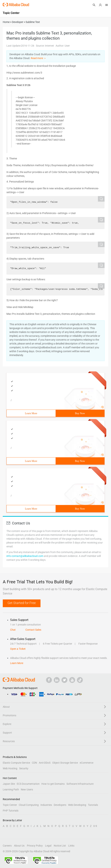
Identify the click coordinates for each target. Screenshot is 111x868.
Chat (13, 630)
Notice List (60, 846)
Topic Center (10, 805)
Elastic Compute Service (16, 763)
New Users (27, 789)
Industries (46, 805)
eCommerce (87, 763)
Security (24, 768)
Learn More (31, 413)
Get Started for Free (22, 603)
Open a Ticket (18, 649)
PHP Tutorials (11, 811)
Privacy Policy (35, 846)
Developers (60, 805)
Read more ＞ (38, 58)
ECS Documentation (28, 784)
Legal (48, 846)
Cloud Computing (29, 805)
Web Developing (77, 805)
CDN (34, 763)
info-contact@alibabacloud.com (25, 556)
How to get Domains (53, 784)
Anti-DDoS (45, 763)
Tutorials (93, 805)
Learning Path (11, 789)
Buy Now (80, 413)
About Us (19, 846)
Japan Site (9, 784)
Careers (7, 846)
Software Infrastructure (80, 784)
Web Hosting (10, 768)
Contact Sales (33, 630)
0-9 (95, 826)
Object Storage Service (65, 763)
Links (71, 846)
